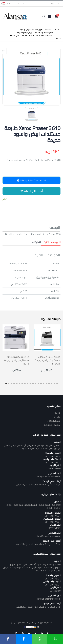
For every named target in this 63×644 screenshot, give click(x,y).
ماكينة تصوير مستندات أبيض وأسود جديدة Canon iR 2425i (48, 360)
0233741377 (55, 528)
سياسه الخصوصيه (52, 425)
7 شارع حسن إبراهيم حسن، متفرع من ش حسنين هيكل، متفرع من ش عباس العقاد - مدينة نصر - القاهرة (32, 447)
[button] (44, 16)
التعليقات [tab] (36, 242)
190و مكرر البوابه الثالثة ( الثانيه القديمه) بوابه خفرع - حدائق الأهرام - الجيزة (33, 506)
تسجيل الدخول (54, 421)
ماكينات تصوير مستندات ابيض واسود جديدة (35, 32)
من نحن (57, 413)
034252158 (55, 591)
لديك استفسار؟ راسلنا (32, 180)
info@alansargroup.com (49, 477)
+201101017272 (53, 456)
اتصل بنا (57, 417)
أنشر (4, 200)
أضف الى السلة (32, 191)
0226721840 (55, 468)
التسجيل (56, 3)
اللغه (6, 3)
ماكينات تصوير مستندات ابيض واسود (35, 30)
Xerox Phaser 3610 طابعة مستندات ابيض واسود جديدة (35, 37)
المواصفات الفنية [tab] (51, 242)
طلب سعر (21, 3)
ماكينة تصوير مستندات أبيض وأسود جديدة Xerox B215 (17, 360)
